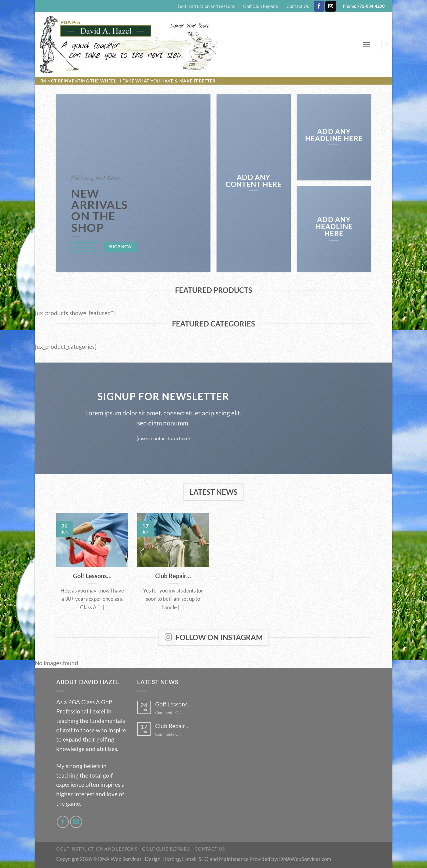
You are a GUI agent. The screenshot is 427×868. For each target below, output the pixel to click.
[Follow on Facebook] (319, 6)
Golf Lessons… (92, 576)
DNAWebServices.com (305, 859)
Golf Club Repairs (261, 6)
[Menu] (366, 44)
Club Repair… (173, 576)
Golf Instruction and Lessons (206, 6)
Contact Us (298, 6)
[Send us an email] (331, 6)
